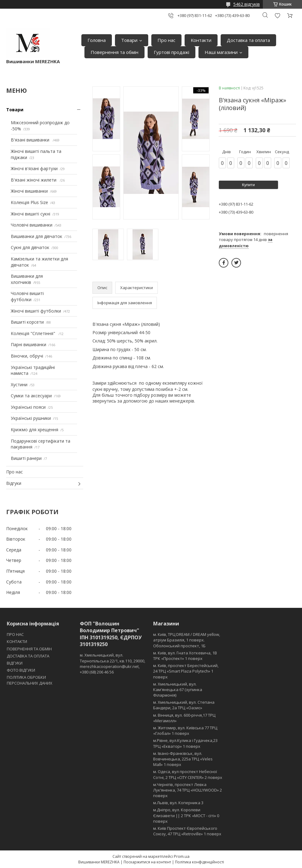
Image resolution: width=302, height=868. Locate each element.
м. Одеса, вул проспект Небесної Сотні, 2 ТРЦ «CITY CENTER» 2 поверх (188, 774)
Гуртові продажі (171, 52)
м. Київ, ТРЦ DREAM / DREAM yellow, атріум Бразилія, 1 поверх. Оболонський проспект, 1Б (187, 640)
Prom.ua (182, 856)
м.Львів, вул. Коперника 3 (178, 803)
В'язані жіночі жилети (34, 180)
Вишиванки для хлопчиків (27, 279)
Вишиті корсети (27, 322)
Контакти (201, 40)
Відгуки (14, 483)
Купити (248, 185)
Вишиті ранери (26, 458)
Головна (97, 40)
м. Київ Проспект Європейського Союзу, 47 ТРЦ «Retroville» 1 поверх (187, 831)
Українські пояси (28, 407)
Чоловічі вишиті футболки (27, 296)
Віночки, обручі (27, 356)
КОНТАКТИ (17, 641)
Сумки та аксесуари (31, 396)
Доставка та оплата (248, 40)
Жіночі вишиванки (29, 191)
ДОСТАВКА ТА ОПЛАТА (28, 656)
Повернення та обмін (114, 52)
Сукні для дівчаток (30, 247)
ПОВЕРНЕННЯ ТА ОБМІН (29, 649)
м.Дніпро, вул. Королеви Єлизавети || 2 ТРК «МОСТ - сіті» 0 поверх (186, 815)
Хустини (19, 385)
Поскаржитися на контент (147, 862)
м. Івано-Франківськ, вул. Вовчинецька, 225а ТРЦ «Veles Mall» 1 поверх (183, 759)
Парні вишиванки (29, 344)
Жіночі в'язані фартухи (34, 168)
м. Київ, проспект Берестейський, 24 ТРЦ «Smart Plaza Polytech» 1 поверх (186, 671)
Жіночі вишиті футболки (36, 311)
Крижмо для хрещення (35, 430)
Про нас (166, 40)
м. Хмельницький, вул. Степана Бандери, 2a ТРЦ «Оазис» (184, 705)
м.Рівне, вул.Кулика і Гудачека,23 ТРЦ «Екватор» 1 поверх (185, 743)
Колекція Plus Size (29, 202)
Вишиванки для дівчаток (37, 236)
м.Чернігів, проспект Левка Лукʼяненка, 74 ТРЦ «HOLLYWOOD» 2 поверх (188, 790)
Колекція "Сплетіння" (34, 333)
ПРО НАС (15, 634)
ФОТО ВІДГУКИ (21, 670)
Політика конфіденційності (200, 862)
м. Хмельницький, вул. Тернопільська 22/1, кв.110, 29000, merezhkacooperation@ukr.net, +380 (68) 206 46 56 (112, 663)
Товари (129, 40)
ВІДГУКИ (15, 663)
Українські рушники (31, 418)
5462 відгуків (247, 4)
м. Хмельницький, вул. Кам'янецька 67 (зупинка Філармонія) (178, 690)
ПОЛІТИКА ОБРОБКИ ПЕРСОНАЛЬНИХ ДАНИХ (30, 680)
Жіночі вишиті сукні (31, 214)
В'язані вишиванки (31, 140)
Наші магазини (221, 52)
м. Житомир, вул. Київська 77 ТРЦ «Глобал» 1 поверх (185, 731)
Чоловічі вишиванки (32, 225)
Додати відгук (277, 16)
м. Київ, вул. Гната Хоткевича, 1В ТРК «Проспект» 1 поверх (185, 656)
